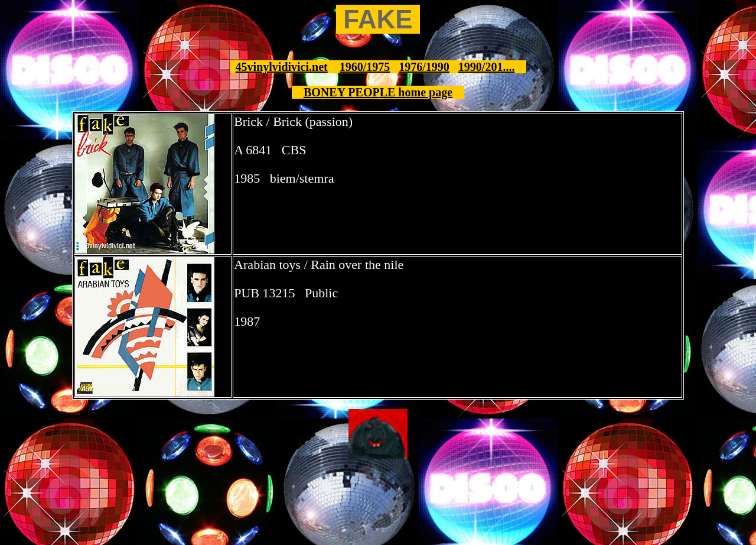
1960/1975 (365, 67)
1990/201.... (487, 67)
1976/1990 (424, 67)
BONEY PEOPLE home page (378, 92)
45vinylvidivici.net (282, 67)
